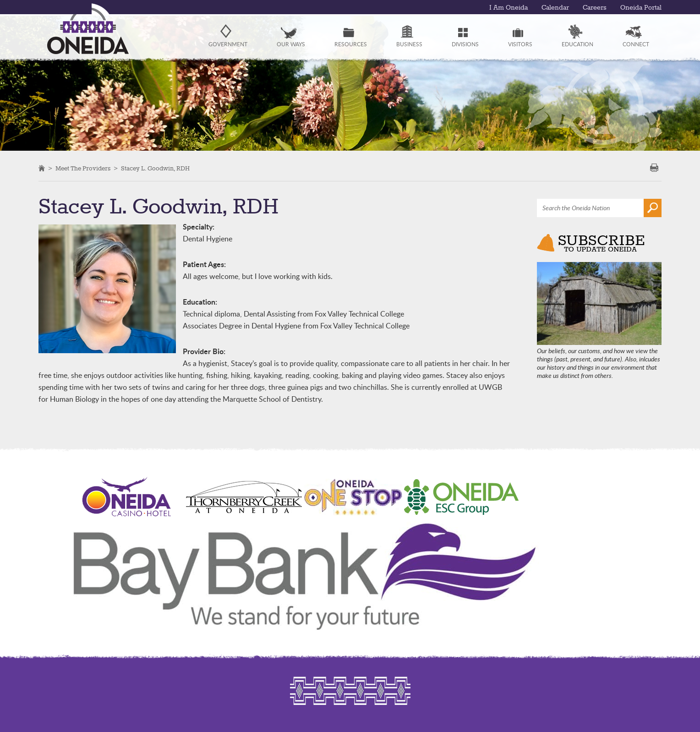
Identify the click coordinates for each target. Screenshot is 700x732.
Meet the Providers (83, 169)
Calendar (555, 8)
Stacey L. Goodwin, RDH (155, 169)
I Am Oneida (509, 8)
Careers (595, 8)
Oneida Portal (641, 8)
